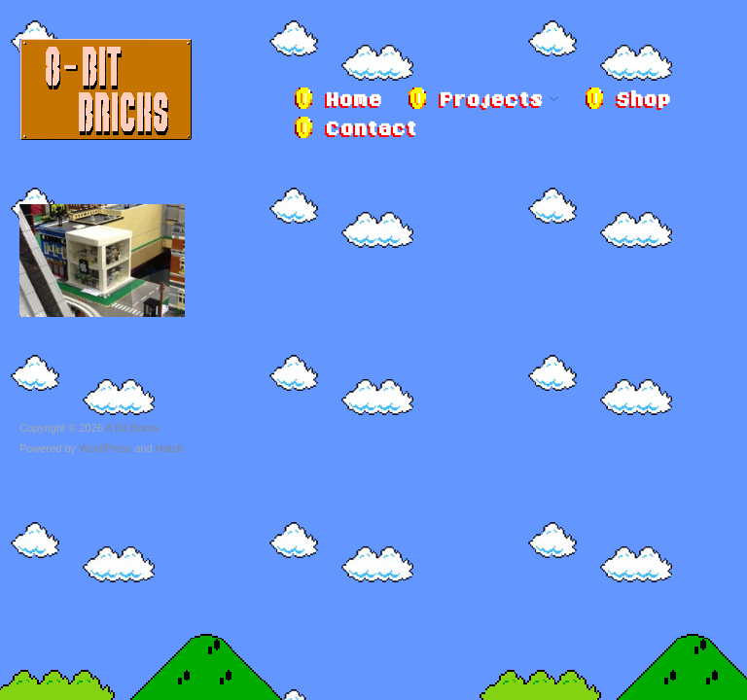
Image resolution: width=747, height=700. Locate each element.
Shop (643, 101)
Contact (371, 130)
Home (353, 101)
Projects (491, 101)
